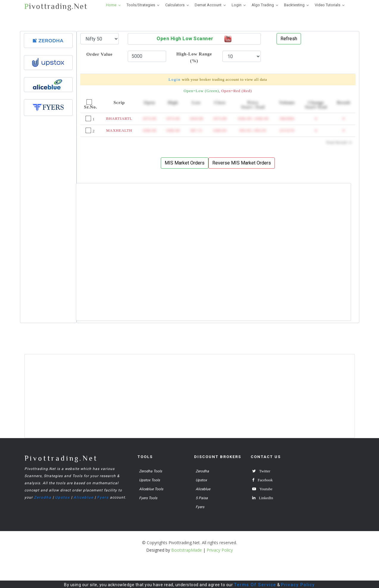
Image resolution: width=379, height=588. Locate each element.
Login (237, 5)
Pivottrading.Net (61, 458)
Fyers (103, 497)
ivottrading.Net (56, 6)
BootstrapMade (187, 550)
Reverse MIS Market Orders (242, 163)
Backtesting (294, 5)
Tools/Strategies (141, 5)
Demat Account (208, 5)
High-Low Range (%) (194, 57)
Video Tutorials (327, 5)
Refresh (289, 39)
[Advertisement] (48, 227)
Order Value (99, 54)
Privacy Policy (298, 585)
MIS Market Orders (185, 163)
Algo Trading (263, 5)
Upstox (63, 497)
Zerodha (43, 497)
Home (111, 5)
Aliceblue (84, 497)
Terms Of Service (255, 585)
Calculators (175, 5)
